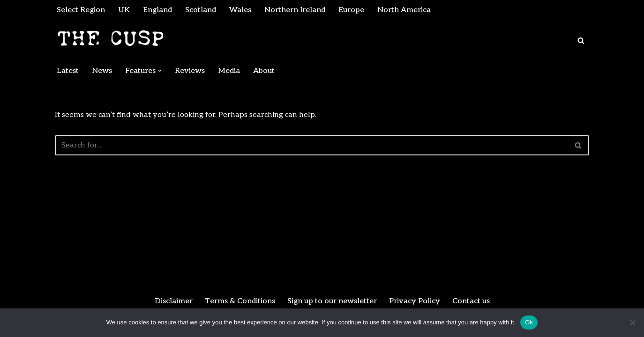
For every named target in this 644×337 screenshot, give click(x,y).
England (157, 10)
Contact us (471, 301)
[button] (160, 71)
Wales (240, 10)
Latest (68, 71)
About (264, 71)
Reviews (190, 71)
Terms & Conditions (240, 301)
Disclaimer (174, 301)
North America (404, 10)
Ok (529, 322)
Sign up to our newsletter (332, 301)
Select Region (81, 10)
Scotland (201, 10)
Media (229, 71)
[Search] (581, 40)
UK (124, 10)
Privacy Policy (415, 301)
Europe (351, 10)
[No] (632, 322)
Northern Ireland (295, 10)
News (102, 71)
